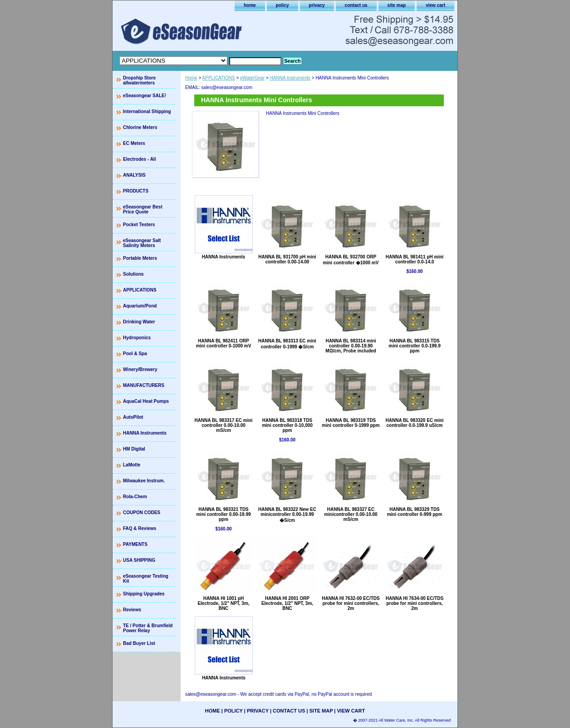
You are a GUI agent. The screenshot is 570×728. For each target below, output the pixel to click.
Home (191, 78)
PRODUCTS (136, 191)
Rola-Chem (135, 497)
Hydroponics (137, 338)
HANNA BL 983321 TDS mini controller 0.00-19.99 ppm (223, 514)
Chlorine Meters (140, 127)
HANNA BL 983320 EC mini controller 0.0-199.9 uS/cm (415, 423)
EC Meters (134, 143)
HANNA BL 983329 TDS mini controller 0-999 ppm (415, 512)
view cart (435, 5)
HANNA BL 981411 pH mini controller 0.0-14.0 (415, 259)
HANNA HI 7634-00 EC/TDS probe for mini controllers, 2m (415, 603)
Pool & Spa (135, 354)
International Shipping (147, 111)
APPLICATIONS (219, 78)
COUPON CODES (142, 513)
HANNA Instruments (290, 78)
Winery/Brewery (140, 369)
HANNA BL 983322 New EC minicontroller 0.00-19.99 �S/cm (287, 515)
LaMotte (132, 465)
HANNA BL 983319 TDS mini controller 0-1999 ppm (351, 423)
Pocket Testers (139, 225)
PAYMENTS (135, 544)
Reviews (132, 610)
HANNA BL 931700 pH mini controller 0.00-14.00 (287, 259)
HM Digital (134, 449)
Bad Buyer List (139, 643)
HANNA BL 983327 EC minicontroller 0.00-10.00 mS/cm (351, 514)
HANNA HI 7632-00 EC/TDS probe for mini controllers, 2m (351, 603)
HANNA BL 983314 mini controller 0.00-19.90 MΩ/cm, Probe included (351, 346)
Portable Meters (140, 258)
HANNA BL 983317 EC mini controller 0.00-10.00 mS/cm (224, 425)
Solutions (133, 274)
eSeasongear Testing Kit (146, 579)
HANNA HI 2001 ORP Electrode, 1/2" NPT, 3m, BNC (287, 603)
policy (283, 5)
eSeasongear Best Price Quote (143, 209)
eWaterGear (252, 78)
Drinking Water (139, 322)
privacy (317, 5)
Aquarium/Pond (140, 306)
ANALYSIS (134, 175)
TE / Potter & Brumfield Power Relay (148, 628)
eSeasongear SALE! (145, 96)
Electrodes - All (139, 159)
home (250, 5)
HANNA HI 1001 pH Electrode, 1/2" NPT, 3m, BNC (223, 603)
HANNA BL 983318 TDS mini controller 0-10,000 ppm (287, 425)
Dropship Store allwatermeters (139, 80)
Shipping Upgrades (144, 594)
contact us (356, 5)
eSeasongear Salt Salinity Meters (142, 243)
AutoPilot (133, 417)
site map (397, 5)
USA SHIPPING (139, 560)
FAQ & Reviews (140, 528)
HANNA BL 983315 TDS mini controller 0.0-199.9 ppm (415, 346)
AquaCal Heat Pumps (146, 401)
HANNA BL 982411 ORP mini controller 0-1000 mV (224, 343)
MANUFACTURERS (144, 385)
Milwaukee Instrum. (144, 481)
